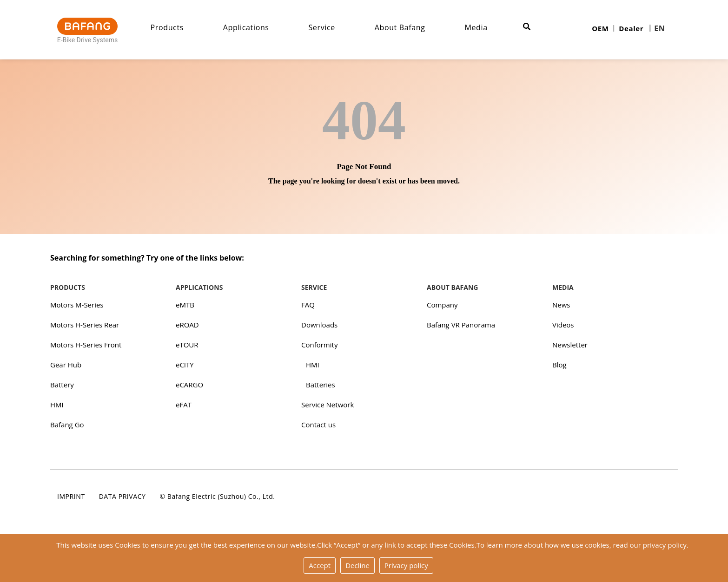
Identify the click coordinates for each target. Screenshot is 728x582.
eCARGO (189, 385)
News (561, 305)
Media (476, 27)
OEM (600, 28)
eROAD (187, 325)
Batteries (321, 385)
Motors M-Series (77, 305)
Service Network (328, 405)
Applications (246, 27)
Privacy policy (406, 565)
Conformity (319, 345)
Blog (559, 365)
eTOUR (187, 345)
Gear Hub (66, 365)
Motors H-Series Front (86, 345)
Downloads (319, 325)
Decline (357, 565)
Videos (563, 325)
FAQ (308, 305)
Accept (320, 565)
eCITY (185, 365)
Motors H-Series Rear (85, 325)
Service (321, 27)
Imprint (71, 496)
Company (442, 305)
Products (167, 27)
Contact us (318, 425)
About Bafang (400, 27)
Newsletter (570, 345)
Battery (62, 385)
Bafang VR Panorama (461, 325)
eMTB (185, 305)
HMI (57, 405)
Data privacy (122, 496)
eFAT (184, 405)
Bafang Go (67, 425)
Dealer (631, 28)
